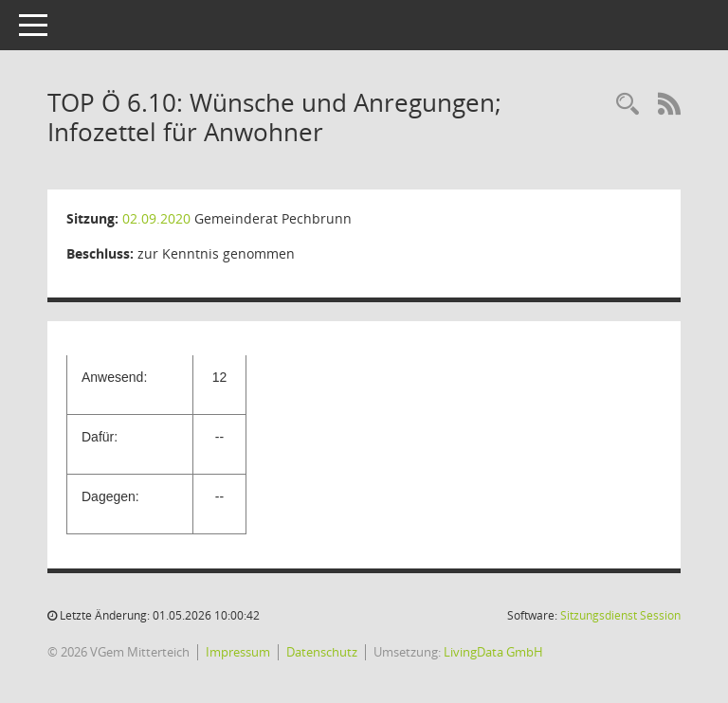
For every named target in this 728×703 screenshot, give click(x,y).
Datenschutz (322, 652)
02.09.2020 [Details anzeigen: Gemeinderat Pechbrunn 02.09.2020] (156, 218)
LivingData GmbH (493, 652)
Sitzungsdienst (620, 615)
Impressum (238, 652)
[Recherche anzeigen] (628, 105)
